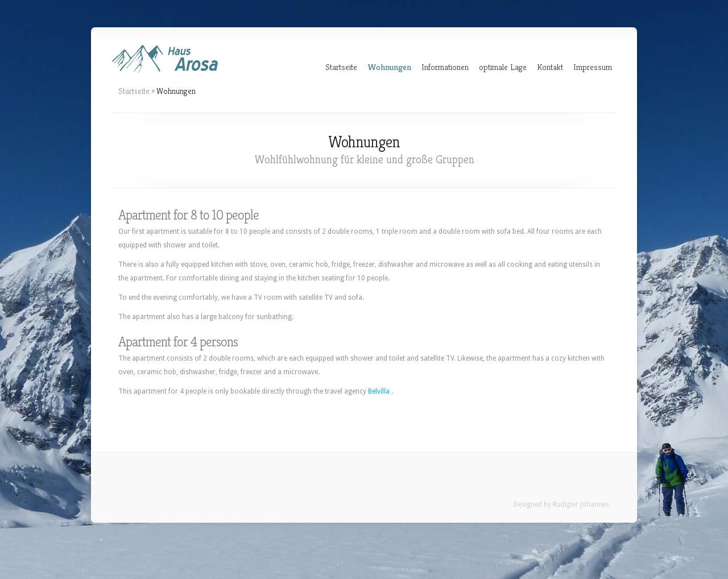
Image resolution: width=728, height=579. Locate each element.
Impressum (593, 67)
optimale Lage (503, 67)
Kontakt (550, 67)
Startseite (341, 67)
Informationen (445, 67)
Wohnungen (389, 67)
